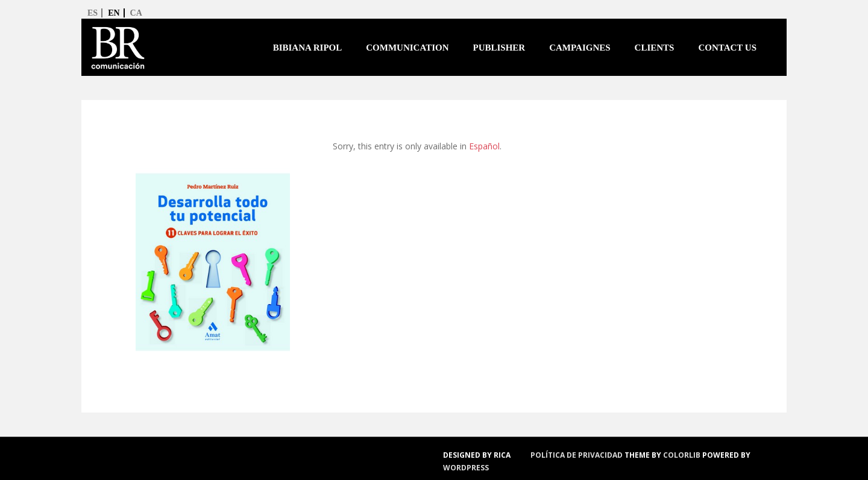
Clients (655, 48)
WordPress (466, 468)
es (93, 13)
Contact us (727, 48)
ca (136, 13)
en (114, 13)
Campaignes (580, 48)
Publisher (499, 48)
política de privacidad (577, 455)
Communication (407, 48)
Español (484, 146)
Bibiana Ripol (308, 48)
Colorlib (682, 455)
